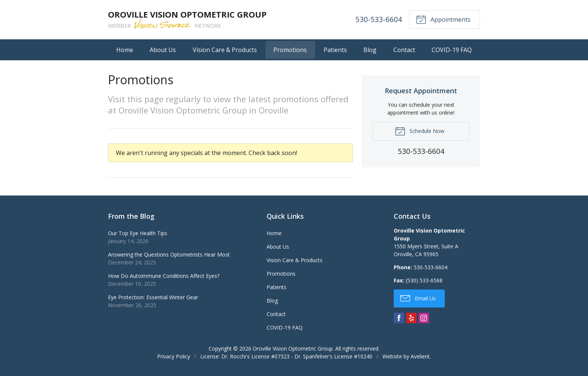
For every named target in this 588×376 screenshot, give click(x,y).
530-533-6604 (379, 19)
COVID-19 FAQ (452, 50)
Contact (404, 50)
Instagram (424, 318)
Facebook (399, 318)
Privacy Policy (174, 356)
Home (125, 50)
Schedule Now (420, 131)
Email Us (418, 298)
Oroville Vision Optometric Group (293, 348)
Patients (335, 50)
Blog (370, 50)
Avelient (420, 356)
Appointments (443, 19)
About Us (163, 50)
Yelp (411, 318)
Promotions (290, 50)
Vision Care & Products (225, 50)
